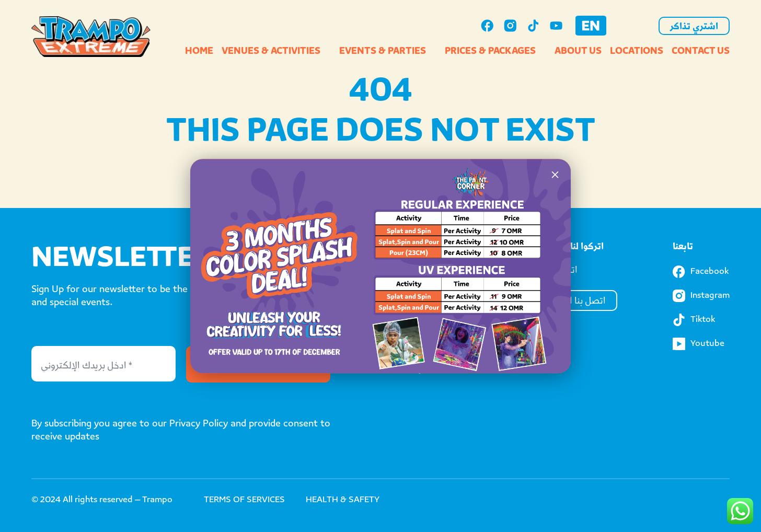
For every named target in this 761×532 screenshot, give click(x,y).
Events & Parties (383, 52)
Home (199, 52)
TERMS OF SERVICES (244, 500)
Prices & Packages (490, 52)
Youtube (699, 344)
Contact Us (701, 52)
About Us (578, 52)
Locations (637, 52)
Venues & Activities (271, 52)
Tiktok (694, 320)
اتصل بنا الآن (582, 302)
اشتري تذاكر (694, 27)
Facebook (701, 272)
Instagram (701, 296)
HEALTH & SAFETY (343, 500)
